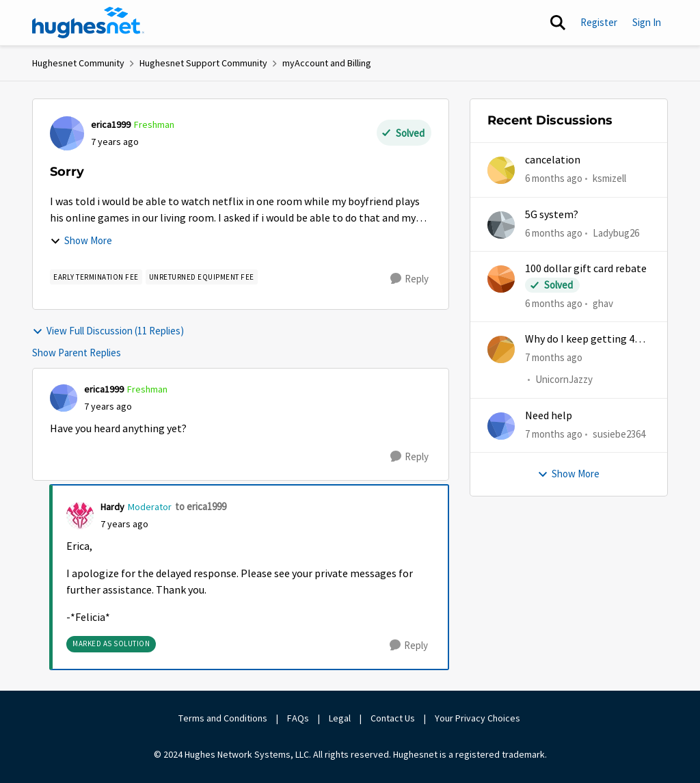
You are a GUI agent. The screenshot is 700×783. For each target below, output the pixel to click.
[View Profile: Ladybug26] (501, 225)
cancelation (553, 160)
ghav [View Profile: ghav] (603, 303)
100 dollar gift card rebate (586, 269)
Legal (340, 718)
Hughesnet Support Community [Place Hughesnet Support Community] (203, 63)
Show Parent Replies (77, 353)
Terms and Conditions (223, 718)
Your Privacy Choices (479, 718)
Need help (549, 416)
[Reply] (409, 279)
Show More (81, 240)
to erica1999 (201, 506)
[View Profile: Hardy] (80, 516)
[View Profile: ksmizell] (501, 170)
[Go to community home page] (88, 23)
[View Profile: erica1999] (67, 133)
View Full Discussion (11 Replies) (108, 331)
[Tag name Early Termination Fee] (96, 277)
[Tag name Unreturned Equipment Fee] (202, 277)
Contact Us (393, 718)
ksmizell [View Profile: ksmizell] (609, 178)
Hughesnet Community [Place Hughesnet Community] (78, 63)
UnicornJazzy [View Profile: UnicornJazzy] (564, 380)
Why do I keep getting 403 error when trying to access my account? (585, 340)
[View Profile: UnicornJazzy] (501, 349)
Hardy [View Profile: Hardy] (112, 507)
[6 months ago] (554, 179)
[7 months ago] (554, 358)
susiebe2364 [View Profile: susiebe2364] (619, 434)
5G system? (552, 215)
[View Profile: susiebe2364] (501, 426)
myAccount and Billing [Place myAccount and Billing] (327, 63)
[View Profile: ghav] (501, 279)
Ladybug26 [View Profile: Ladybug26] (616, 232)
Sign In (647, 22)
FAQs (298, 718)
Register (599, 22)
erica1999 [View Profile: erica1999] (111, 124)
